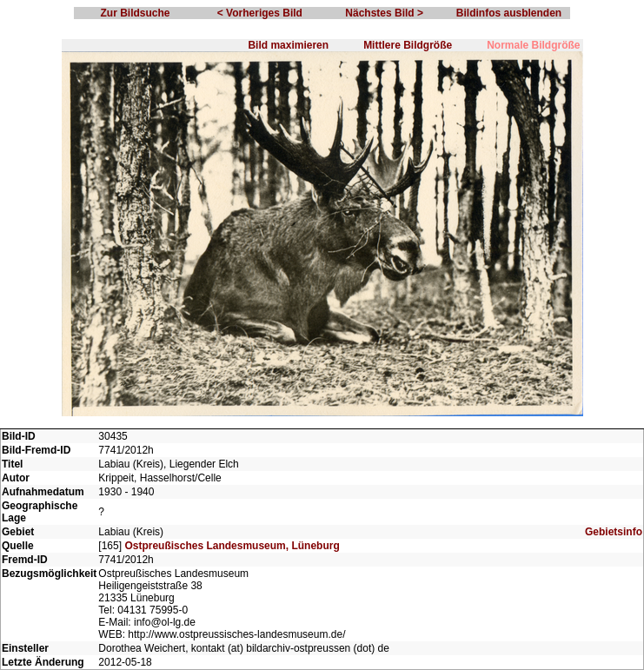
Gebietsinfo (614, 532)
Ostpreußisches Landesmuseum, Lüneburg (232, 546)
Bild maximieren (288, 45)
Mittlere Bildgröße (408, 45)
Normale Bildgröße (533, 45)
